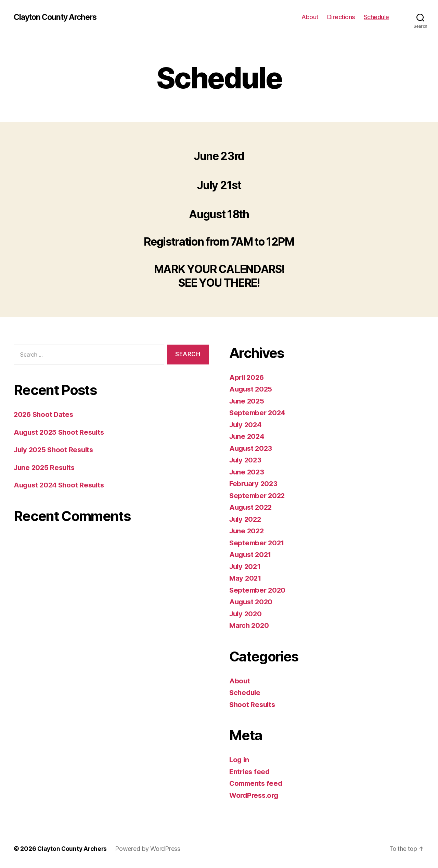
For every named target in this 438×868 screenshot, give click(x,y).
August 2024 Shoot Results (61, 485)
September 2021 (258, 543)
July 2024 (247, 425)
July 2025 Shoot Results (55, 450)
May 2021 (246, 578)
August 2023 (252, 448)
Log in (240, 760)
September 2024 (258, 413)
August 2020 (252, 602)
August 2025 (252, 389)
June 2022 (248, 531)
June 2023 (248, 472)
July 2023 (246, 460)
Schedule (376, 17)
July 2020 (247, 614)
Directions (341, 17)
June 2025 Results (46, 467)
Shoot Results (253, 704)
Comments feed (257, 783)
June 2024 (248, 436)
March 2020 (250, 625)
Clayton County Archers (58, 17)
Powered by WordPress (150, 849)
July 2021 (246, 566)
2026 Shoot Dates (45, 414)
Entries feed (250, 772)
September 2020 (258, 590)
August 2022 (252, 507)
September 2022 (258, 495)
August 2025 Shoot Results (61, 432)
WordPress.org (255, 795)
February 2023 (254, 483)
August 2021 (251, 554)
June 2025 (248, 401)
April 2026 (247, 377)
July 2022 (246, 519)
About (310, 17)
